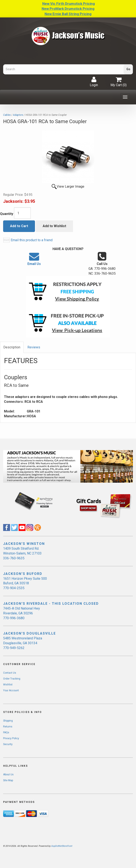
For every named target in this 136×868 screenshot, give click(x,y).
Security (8, 744)
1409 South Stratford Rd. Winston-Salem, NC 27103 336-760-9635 (22, 553)
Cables (7, 115)
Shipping (8, 721)
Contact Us (10, 673)
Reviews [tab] (34, 347)
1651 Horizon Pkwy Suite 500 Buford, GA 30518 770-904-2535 (25, 583)
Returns (8, 727)
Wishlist (8, 685)
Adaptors (18, 115)
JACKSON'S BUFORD (23, 574)
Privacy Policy (11, 738)
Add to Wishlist (54, 226)
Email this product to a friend (32, 240)
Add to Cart (19, 226)
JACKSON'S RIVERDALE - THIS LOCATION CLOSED (51, 604)
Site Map (8, 780)
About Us (8, 774)
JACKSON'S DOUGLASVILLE (30, 633)
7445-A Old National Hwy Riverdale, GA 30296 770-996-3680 (22, 613)
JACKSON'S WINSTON (24, 544)
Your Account (11, 690)
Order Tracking (12, 679)
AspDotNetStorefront (62, 846)
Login (94, 82)
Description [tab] (12, 347)
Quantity (7, 214)
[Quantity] (22, 213)
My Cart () (119, 82)
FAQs (6, 732)
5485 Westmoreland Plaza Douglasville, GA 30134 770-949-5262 (23, 643)
